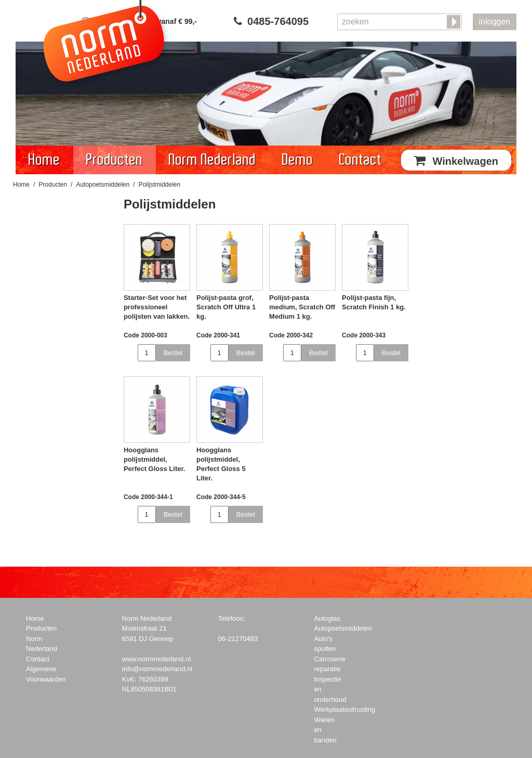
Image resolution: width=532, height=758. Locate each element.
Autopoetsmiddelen (103, 185)
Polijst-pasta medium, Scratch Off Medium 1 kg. (302, 307)
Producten (115, 160)
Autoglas (327, 618)
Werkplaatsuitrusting (344, 709)
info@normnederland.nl (157, 669)
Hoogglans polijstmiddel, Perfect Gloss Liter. (155, 459)
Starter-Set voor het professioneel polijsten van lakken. (157, 307)
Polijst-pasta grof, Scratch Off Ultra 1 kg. (226, 307)
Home (44, 160)
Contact (361, 160)
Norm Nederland (212, 160)
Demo (298, 160)
